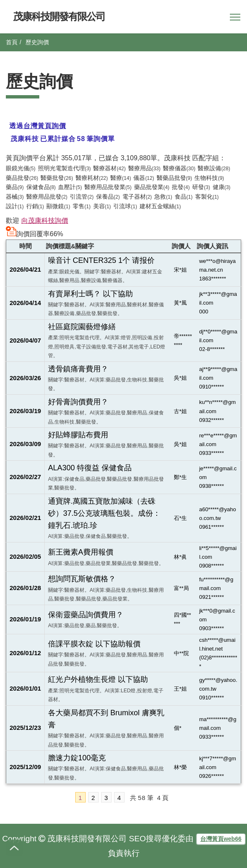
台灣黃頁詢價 (45, 126)
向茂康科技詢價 (45, 221)
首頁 (12, 42)
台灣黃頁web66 (221, 839)
